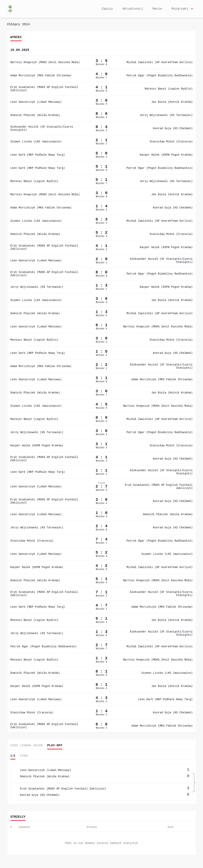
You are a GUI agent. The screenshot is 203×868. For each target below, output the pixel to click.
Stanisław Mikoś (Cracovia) (175, 142)
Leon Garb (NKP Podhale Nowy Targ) (35, 155)
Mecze (159, 9)
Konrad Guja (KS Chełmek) (175, 128)
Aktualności (135, 9)
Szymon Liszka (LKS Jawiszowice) (33, 142)
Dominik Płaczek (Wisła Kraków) (32, 115)
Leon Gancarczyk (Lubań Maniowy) (34, 102)
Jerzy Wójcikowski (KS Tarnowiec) (170, 115)
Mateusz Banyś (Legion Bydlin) (172, 89)
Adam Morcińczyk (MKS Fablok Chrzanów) (39, 76)
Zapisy (112, 9)
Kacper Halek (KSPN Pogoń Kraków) (169, 155)
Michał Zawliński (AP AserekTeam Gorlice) (165, 62)
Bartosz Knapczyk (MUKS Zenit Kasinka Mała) (41, 62)
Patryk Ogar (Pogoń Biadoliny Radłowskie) (165, 76)
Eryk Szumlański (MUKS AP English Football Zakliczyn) (47, 89)
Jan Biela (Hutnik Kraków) (175, 102)
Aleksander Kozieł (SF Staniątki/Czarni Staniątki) (44, 128)
